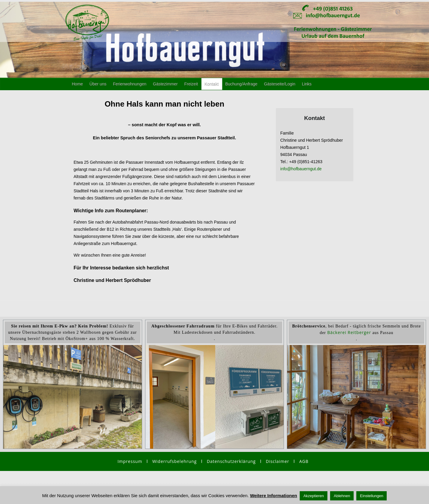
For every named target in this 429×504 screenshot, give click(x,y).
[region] (214, 394)
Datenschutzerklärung (231, 461)
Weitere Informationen (273, 496)
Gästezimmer (165, 84)
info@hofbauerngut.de (301, 169)
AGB (304, 461)
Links (307, 84)
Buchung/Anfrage (241, 84)
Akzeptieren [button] (314, 496)
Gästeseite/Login (280, 84)
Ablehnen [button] (342, 496)
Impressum (130, 461)
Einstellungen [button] (372, 496)
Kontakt (211, 84)
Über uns (98, 84)
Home (77, 84)
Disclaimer (277, 461)
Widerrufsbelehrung (177, 461)
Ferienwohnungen (130, 84)
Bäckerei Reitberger (349, 332)
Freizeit (191, 84)
